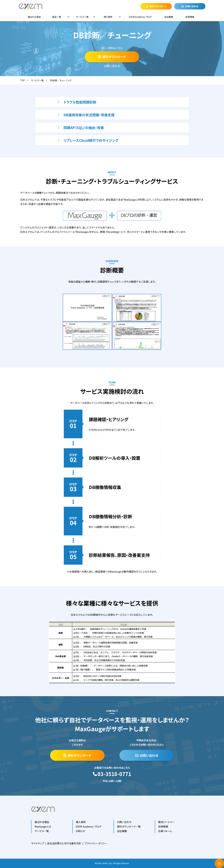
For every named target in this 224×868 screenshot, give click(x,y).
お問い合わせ (192, 6)
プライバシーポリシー (96, 843)
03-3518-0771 (114, 774)
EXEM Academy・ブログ (140, 17)
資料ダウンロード (158, 6)
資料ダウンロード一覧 (129, 826)
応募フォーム (165, 831)
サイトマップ (38, 843)
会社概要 (169, 17)
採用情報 (190, 17)
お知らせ (80, 831)
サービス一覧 (82, 17)
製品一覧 (57, 17)
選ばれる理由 (34, 17)
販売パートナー (166, 822)
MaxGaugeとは (43, 826)
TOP (22, 80)
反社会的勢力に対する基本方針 (64, 843)
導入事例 (108, 17)
